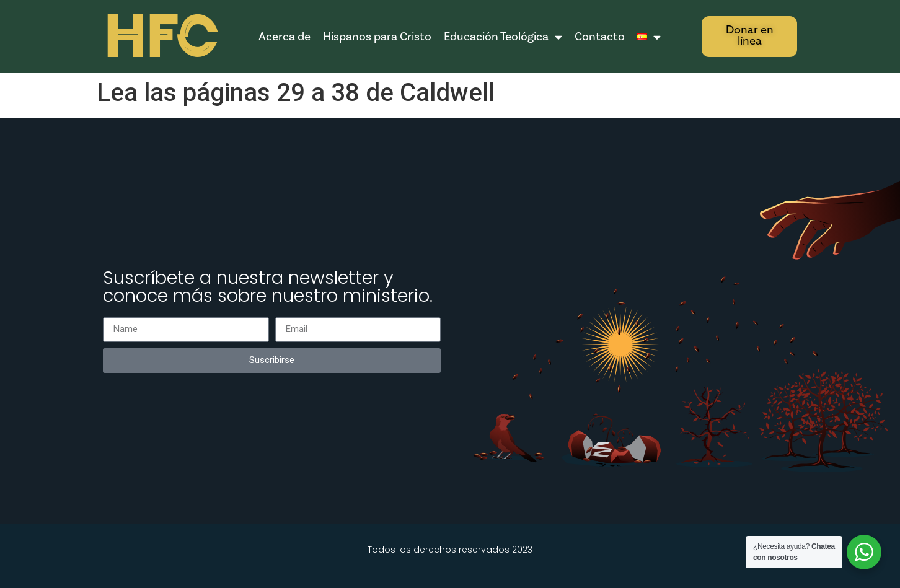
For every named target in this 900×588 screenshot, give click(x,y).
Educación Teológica (503, 37)
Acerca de (285, 37)
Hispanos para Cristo (377, 37)
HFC (160, 37)
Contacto (600, 37)
